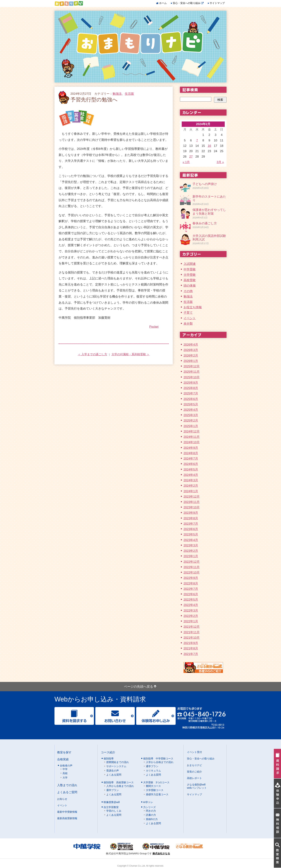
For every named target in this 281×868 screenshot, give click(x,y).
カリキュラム (153, 771)
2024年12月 (192, 431)
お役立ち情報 (193, 307)
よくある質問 (114, 775)
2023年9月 (191, 513)
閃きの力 (151, 811)
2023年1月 (191, 556)
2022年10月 (192, 573)
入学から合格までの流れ (160, 762)
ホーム (163, 3)
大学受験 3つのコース (156, 782)
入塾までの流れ (67, 785)
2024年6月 (191, 464)
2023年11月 (192, 502)
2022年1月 (191, 621)
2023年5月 (191, 534)
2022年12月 (192, 562)
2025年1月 (191, 426)
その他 (188, 291)
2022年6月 (191, 594)
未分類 (188, 324)
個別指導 (109, 759)
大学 (65, 778)
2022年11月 (192, 567)
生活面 (129, 94)
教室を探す (64, 752)
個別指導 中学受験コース (158, 759)
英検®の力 (152, 819)
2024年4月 (191, 475)
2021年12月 (192, 627)
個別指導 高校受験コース (119, 782)
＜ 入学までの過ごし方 (92, 354)
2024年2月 (191, 486)
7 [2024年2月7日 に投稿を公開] (197, 140)
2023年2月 (191, 551)
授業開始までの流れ (118, 762)
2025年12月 (192, 366)
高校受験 (190, 280)
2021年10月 (192, 638)
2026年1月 (191, 361)
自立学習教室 (111, 807)
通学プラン (152, 766)
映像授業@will (112, 802)
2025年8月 (191, 388)
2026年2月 (191, 356)
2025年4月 (191, 410)
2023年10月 (192, 507)
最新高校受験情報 (67, 818)
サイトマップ (217, 3)
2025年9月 (191, 383)
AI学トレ (148, 802)
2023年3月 (191, 545)
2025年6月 (191, 399)
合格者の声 (66, 766)
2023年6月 (191, 529)
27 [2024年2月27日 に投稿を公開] (191, 157)
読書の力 (151, 815)
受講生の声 (113, 771)
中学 (65, 769)
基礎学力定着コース (157, 794)
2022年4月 (191, 605)
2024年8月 (191, 453)
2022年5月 (191, 600)
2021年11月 (192, 632)
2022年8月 (191, 583)
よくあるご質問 (67, 792)
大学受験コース (155, 790)
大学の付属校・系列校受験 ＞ (130, 354)
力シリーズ (149, 807)
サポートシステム (116, 766)
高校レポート (194, 778)
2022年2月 (191, 616)
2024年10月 (192, 442)
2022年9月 (191, 578)
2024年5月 (191, 470)
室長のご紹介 (194, 772)
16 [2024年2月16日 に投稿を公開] (209, 146)
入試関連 (190, 264)
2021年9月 (191, 643)
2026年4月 (191, 345)
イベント (190, 318)
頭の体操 (190, 286)
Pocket (154, 327)
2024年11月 (192, 437)
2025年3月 (191, 415)
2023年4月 (191, 540)
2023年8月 (191, 518)
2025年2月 (191, 421)
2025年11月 (192, 372)
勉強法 (117, 94)
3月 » (220, 162)
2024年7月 (191, 459)
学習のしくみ (114, 811)
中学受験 (190, 269)
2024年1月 (191, 491)
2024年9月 (191, 448)
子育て (188, 313)
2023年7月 (191, 524)
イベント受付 (194, 752)
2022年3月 (191, 611)
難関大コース (153, 786)
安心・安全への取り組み (188, 3)
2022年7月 (191, 589)
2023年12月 (192, 497)
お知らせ (62, 799)
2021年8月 (191, 648)
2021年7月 (191, 654)
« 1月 (186, 162)
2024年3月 (191, 480)
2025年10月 (192, 377)
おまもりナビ (194, 765)
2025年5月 (191, 404)
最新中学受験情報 (67, 812)
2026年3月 (191, 350)
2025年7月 (191, 393)
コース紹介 (108, 752)
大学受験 (190, 275)
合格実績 (63, 759)
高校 (65, 773)
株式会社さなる (161, 853)
